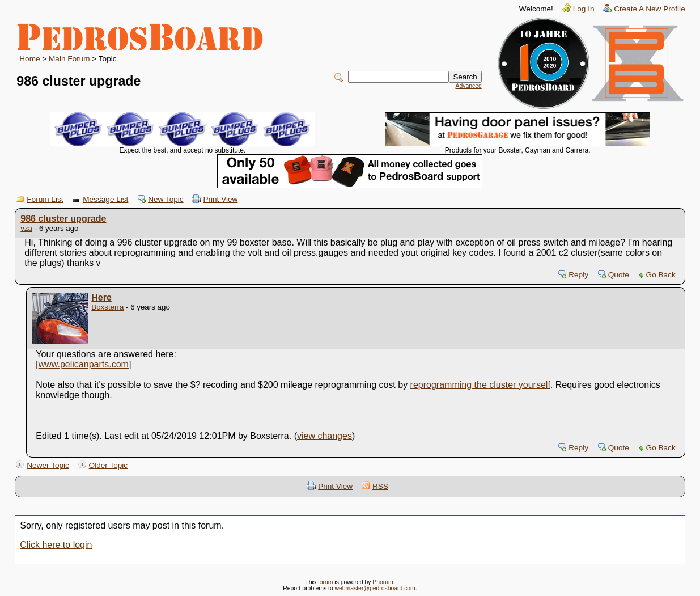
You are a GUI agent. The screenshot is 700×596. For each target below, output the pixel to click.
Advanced (468, 86)
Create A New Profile (649, 9)
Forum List (45, 199)
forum (326, 582)
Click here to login (56, 545)
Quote (619, 275)
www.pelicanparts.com (84, 364)
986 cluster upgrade (63, 219)
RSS (380, 486)
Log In (584, 9)
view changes (324, 436)
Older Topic (109, 465)
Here (101, 297)
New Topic (166, 199)
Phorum (383, 582)
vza (26, 228)
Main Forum (69, 59)
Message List (105, 199)
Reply (578, 275)
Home (29, 59)
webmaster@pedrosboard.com (375, 588)
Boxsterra (107, 307)
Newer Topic (48, 465)
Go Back (661, 275)
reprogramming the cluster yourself (480, 385)
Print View (220, 199)
